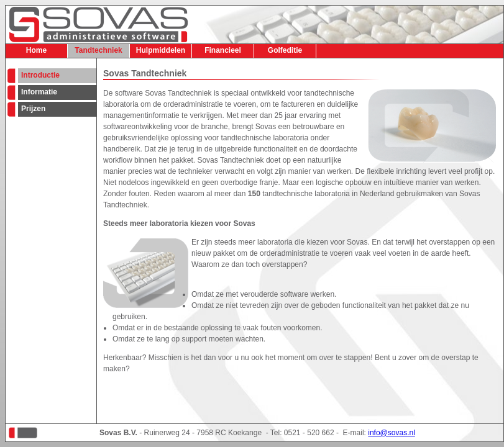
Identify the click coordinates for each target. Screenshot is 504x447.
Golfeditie (285, 50)
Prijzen (33, 109)
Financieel (223, 50)
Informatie (39, 92)
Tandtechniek (98, 50)
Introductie (40, 75)
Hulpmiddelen (161, 50)
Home (36, 50)
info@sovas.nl (392, 433)
